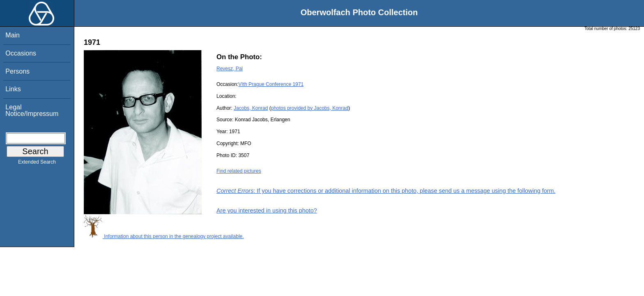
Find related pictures (239, 171)
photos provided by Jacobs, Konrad (310, 108)
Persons (17, 71)
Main (13, 35)
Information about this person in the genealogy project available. (164, 236)
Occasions (21, 53)
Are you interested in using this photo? (267, 210)
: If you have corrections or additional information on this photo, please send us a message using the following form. (386, 191)
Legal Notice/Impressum (32, 110)
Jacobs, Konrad (251, 108)
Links (13, 89)
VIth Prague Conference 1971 (271, 84)
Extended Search (37, 164)
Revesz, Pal (230, 69)
